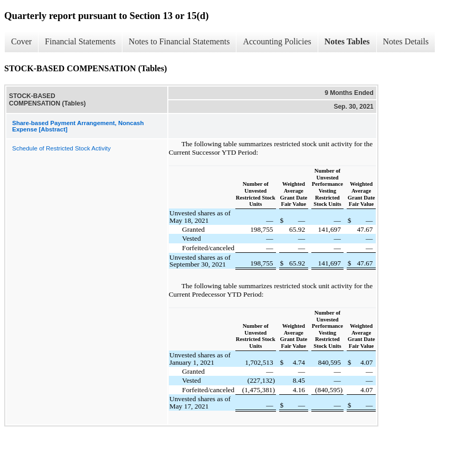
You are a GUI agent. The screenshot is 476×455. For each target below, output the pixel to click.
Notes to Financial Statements (179, 41)
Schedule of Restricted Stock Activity (61, 148)
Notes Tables (347, 41)
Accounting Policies (277, 41)
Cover (21, 41)
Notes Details (406, 41)
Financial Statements (80, 41)
